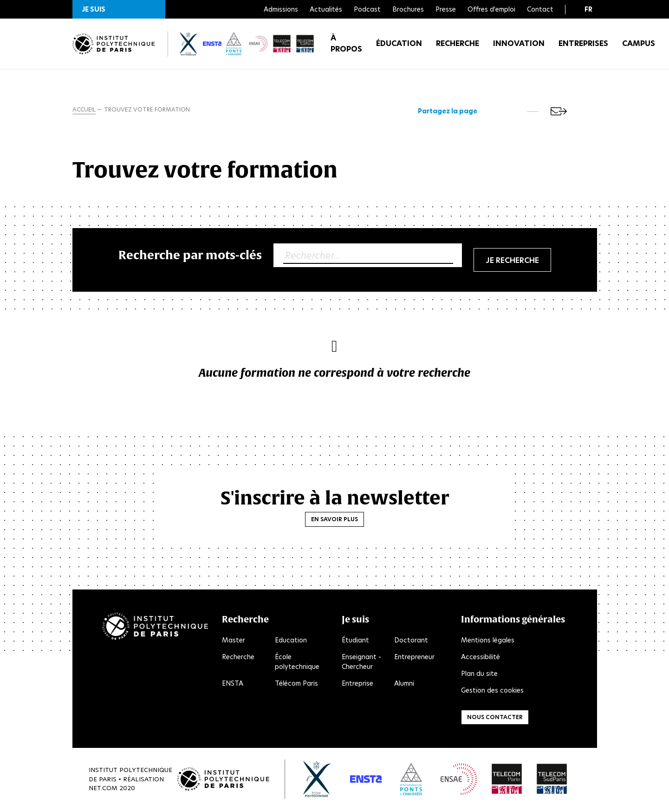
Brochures (408, 9)
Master (234, 641)
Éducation (399, 46)
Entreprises (583, 46)
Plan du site (479, 674)
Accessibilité (481, 658)
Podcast (367, 9)
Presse (446, 9)
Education (291, 641)
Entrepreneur (414, 658)
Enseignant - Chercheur (361, 663)
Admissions (281, 9)
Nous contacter (495, 718)
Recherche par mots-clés (190, 256)
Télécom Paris (296, 684)
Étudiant (355, 641)
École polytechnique (297, 663)
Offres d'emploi (491, 9)
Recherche (458, 46)
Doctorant (411, 641)
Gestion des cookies (492, 691)
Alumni (404, 684)
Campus (639, 46)
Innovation (519, 46)
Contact (540, 9)
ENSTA (233, 684)
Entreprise (357, 684)
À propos (346, 46)
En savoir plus (334, 521)
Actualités (326, 9)
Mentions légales (488, 641)
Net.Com (103, 789)
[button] (119, 9)
